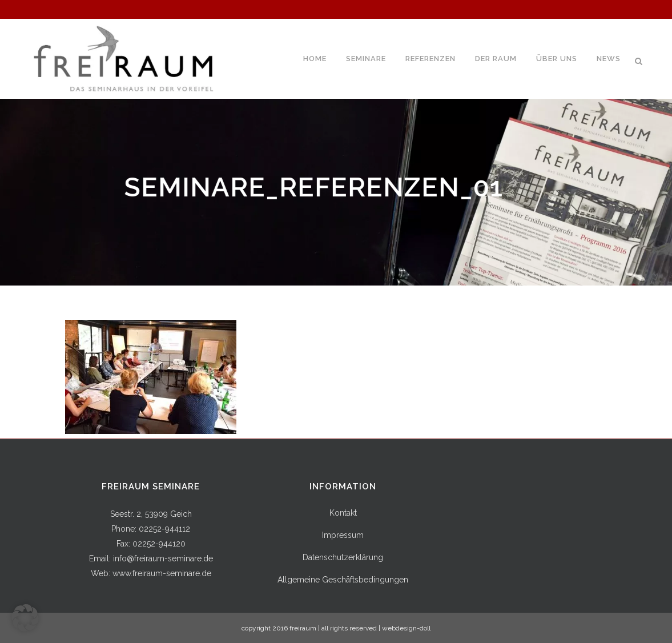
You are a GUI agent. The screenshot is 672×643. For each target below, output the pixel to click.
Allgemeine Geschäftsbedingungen (343, 580)
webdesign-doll (406, 628)
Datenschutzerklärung (343, 557)
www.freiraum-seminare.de (162, 573)
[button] (25, 618)
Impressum (343, 535)
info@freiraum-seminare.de (163, 558)
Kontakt (343, 513)
